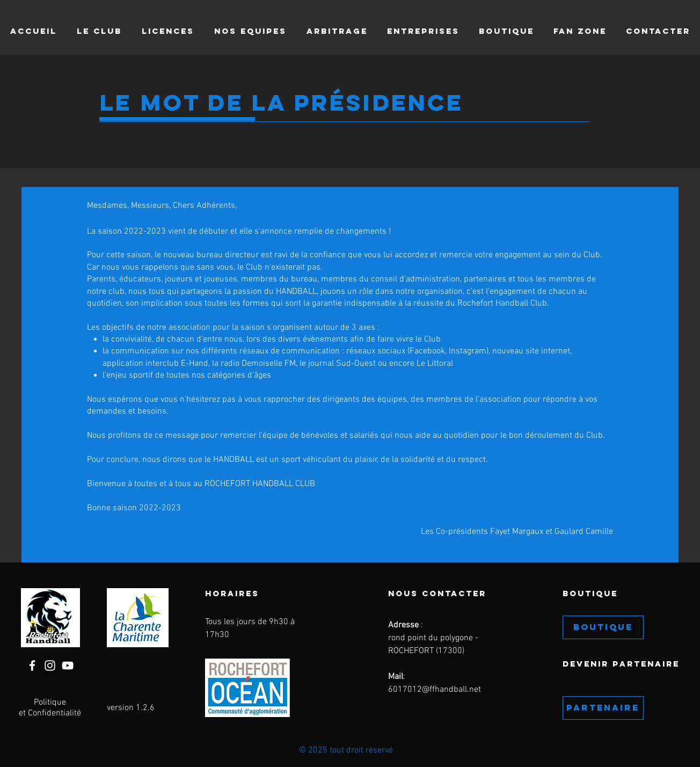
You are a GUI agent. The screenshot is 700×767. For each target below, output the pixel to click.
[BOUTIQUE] (603, 627)
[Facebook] (32, 665)
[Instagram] (50, 665)
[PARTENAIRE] (603, 708)
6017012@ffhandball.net (435, 690)
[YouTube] (68, 665)
